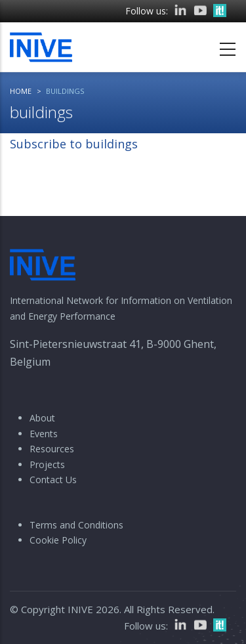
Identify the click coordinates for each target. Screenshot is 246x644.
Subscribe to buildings (74, 144)
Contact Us (53, 480)
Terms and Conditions (76, 525)
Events (44, 434)
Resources (52, 449)
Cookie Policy (58, 540)
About (42, 418)
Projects (47, 464)
